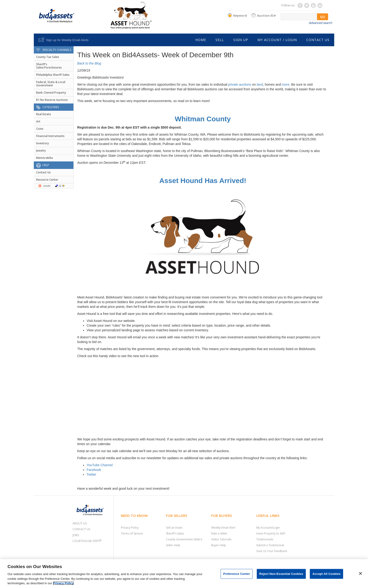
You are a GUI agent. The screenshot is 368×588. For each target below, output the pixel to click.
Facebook (94, 470)
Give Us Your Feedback (272, 551)
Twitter (91, 474)
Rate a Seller (219, 533)
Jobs (76, 535)
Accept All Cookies (326, 574)
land (260, 84)
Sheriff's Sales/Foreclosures (49, 66)
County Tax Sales (48, 57)
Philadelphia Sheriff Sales (53, 75)
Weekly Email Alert (223, 528)
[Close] (360, 573)
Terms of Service (132, 533)
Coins (40, 129)
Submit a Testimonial (270, 545)
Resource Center (47, 180)
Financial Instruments (50, 136)
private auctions (240, 84)
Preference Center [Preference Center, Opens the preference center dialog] (237, 574)
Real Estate (44, 114)
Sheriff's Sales (175, 533)
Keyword (240, 15)
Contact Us (43, 172)
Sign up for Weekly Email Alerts (67, 40)
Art (38, 121)
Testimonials (265, 539)
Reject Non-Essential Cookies (281, 574)
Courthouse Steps (87, 541)
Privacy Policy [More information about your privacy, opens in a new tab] (63, 583)
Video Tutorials (221, 539)
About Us (80, 523)
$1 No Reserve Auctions (52, 100)
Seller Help (173, 545)
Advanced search (320, 23)
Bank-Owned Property (51, 93)
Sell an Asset (174, 528)
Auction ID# (266, 15)
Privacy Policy (130, 528)
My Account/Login (268, 528)
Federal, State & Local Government (51, 84)
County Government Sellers (184, 539)
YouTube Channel (100, 465)
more (286, 84)
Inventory (42, 143)
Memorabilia (44, 158)
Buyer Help (219, 545)
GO (323, 17)
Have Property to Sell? (271, 533)
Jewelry (41, 151)
